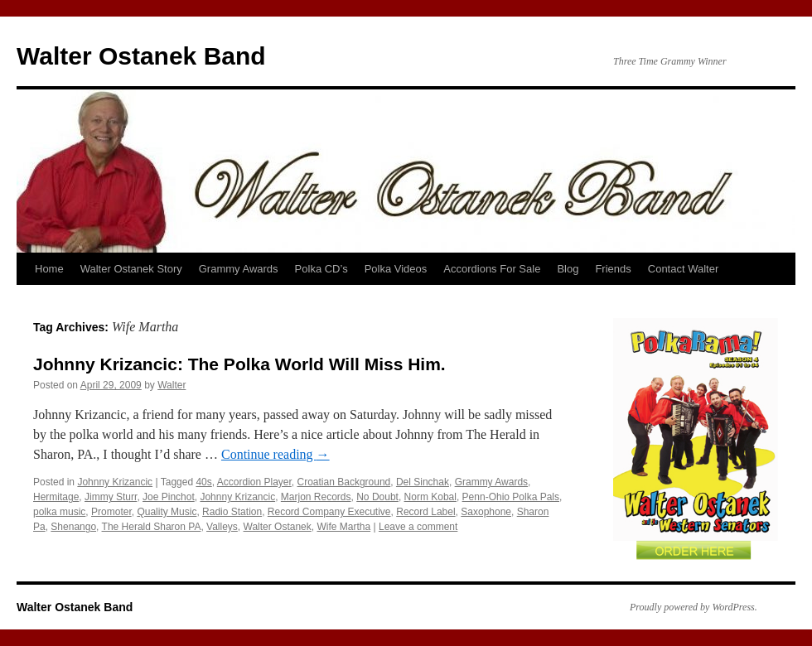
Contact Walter (684, 269)
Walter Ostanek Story (131, 269)
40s (203, 482)
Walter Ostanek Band (141, 56)
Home (49, 269)
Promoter (111, 512)
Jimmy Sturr (111, 497)
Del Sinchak (423, 482)
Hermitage (56, 497)
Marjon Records (316, 497)
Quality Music (167, 512)
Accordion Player (254, 482)
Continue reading (275, 454)
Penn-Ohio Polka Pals (511, 497)
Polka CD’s (321, 269)
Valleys (222, 527)
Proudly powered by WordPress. (694, 607)
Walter (172, 385)
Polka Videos (396, 269)
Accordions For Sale (492, 269)
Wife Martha (343, 527)
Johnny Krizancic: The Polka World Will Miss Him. (239, 364)
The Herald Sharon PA (152, 527)
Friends (613, 269)
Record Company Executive (329, 512)
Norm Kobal (430, 497)
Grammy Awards (239, 269)
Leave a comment (418, 527)
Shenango (73, 527)
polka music (59, 512)
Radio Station (232, 512)
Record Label (425, 512)
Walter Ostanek (278, 527)
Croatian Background (344, 482)
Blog (568, 269)
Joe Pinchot (169, 497)
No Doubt (377, 497)
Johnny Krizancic (115, 482)
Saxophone (486, 512)
